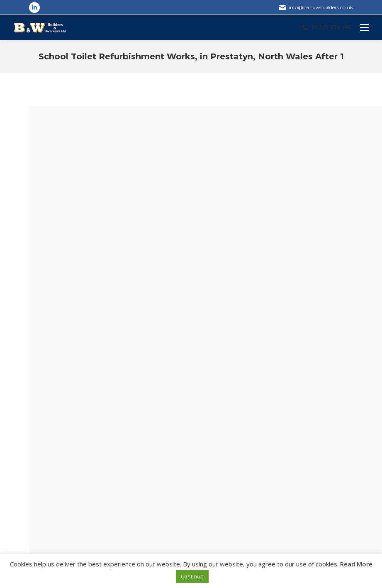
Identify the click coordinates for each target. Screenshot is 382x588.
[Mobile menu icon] (365, 27)
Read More (356, 564)
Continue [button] (192, 576)
